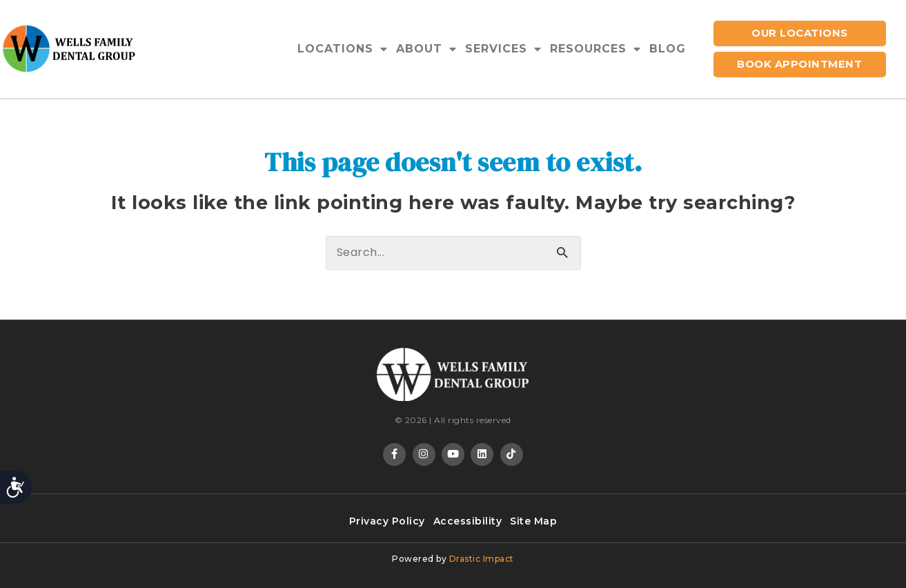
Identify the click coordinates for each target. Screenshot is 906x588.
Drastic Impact (482, 559)
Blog (668, 49)
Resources (595, 49)
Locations (343, 49)
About (426, 49)
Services (503, 49)
